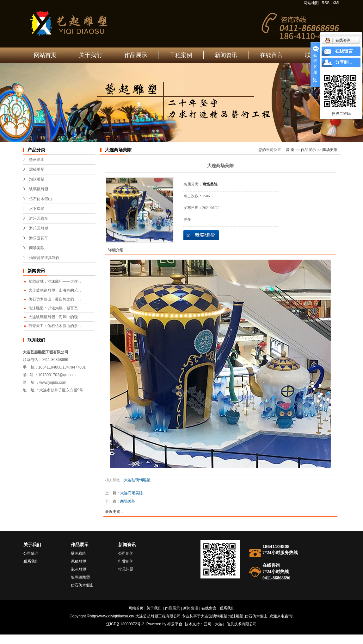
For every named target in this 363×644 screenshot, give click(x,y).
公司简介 (31, 553)
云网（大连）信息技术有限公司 (230, 624)
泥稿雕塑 (37, 169)
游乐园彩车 (39, 218)
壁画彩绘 (37, 160)
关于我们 (90, 55)
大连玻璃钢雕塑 (137, 480)
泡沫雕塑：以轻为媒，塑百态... (55, 308)
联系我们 (31, 561)
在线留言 (271, 55)
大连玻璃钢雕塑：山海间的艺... (55, 290)
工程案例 (181, 55)
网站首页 (45, 55)
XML (337, 3)
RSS (326, 3)
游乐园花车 (39, 238)
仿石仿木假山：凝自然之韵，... (55, 299)
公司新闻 (126, 553)
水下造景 (37, 209)
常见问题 (126, 569)
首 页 (290, 150)
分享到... (344, 62)
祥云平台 (175, 624)
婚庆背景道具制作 (44, 258)
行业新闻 (126, 561)
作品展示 (136, 55)
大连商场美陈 (132, 493)
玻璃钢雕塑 (39, 189)
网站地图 (311, 3)
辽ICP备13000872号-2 (125, 624)
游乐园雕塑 (39, 228)
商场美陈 (37, 248)
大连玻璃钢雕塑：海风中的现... (55, 317)
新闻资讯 (226, 55)
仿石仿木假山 (40, 199)
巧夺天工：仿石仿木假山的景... (55, 326)
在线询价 (201, 235)
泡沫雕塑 (37, 179)
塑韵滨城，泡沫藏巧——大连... (55, 281)
